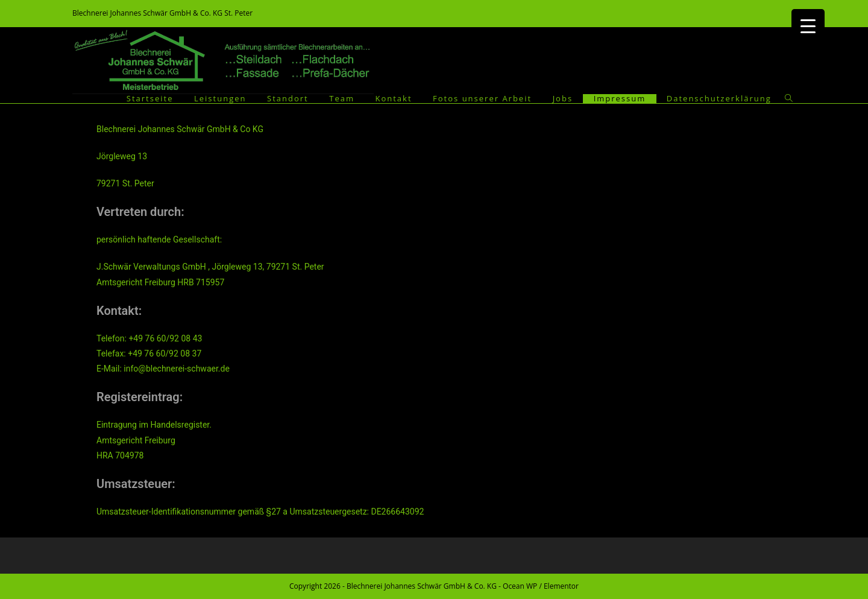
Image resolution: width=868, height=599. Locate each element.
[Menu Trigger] (808, 26)
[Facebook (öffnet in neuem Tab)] (790, 13)
